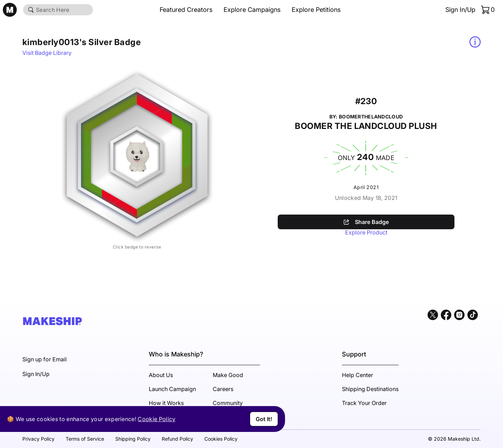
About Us (161, 375)
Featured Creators (186, 10)
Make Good (228, 375)
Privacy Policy (38, 439)
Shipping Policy (133, 439)
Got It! (264, 419)
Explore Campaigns (252, 10)
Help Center (358, 375)
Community (228, 403)
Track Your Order (364, 403)
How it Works (166, 403)
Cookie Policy (156, 419)
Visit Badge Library (47, 53)
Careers (223, 389)
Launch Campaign (172, 389)
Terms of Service (85, 439)
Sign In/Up (460, 10)
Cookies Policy (221, 439)
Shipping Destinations (370, 389)
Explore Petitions (316, 10)
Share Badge (366, 222)
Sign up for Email (45, 359)
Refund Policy (177, 439)
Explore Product (366, 232)
